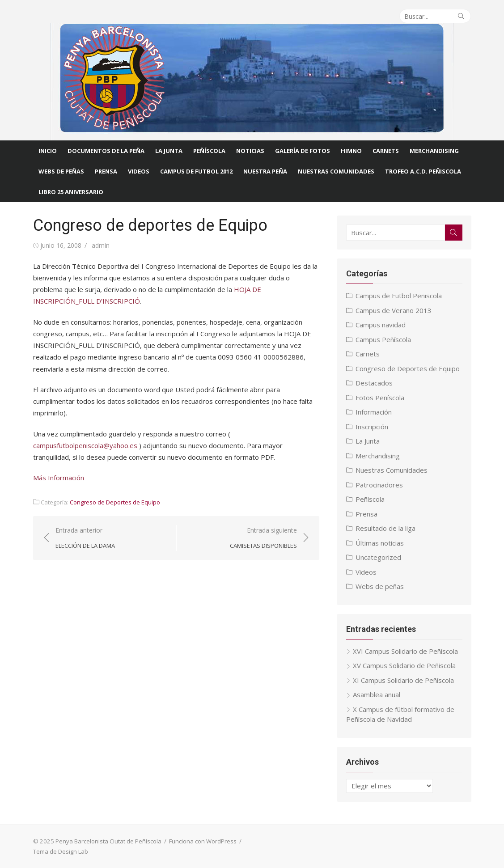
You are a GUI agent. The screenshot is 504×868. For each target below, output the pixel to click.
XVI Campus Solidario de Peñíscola (405, 651)
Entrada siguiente (263, 538)
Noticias (250, 151)
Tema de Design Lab (61, 851)
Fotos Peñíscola (380, 398)
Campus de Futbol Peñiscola (399, 296)
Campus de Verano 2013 (394, 310)
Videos (139, 171)
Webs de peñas (380, 586)
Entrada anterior (85, 538)
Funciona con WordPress (203, 841)
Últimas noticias (380, 543)
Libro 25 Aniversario (71, 192)
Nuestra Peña (265, 171)
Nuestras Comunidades (392, 470)
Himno (351, 151)
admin (101, 245)
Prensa (106, 171)
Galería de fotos (303, 151)
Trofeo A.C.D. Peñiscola (423, 171)
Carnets (386, 151)
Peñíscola (209, 151)
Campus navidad (381, 325)
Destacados (374, 383)
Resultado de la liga (385, 528)
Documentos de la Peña (106, 151)
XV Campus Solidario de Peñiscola (404, 665)
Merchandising (434, 151)
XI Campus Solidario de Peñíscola (403, 680)
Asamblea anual (377, 694)
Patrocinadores (379, 485)
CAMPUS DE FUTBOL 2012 (196, 171)
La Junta (169, 151)
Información (374, 412)
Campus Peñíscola (383, 339)
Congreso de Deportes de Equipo (115, 502)
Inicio (48, 151)
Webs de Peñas (61, 171)
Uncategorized (378, 557)
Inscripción (372, 427)
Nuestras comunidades (336, 171)
